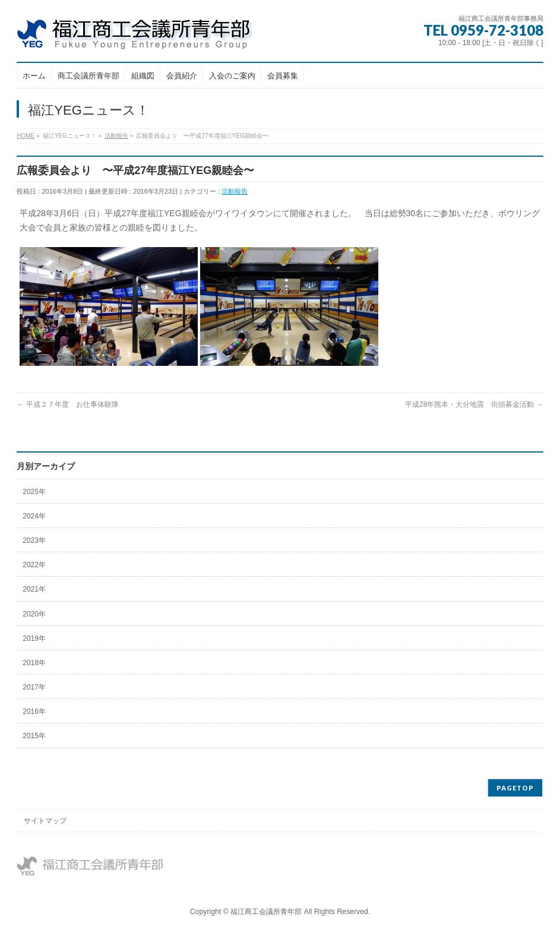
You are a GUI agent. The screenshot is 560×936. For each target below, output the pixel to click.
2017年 (34, 687)
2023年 (34, 540)
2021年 (34, 589)
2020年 (34, 614)
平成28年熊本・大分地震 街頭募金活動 (474, 404)
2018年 (34, 663)
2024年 (34, 516)
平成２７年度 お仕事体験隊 (67, 404)
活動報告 (235, 191)
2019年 (34, 638)
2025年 (34, 492)
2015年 (34, 736)
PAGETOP (515, 788)
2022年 (34, 565)
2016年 (34, 712)
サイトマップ (45, 821)
